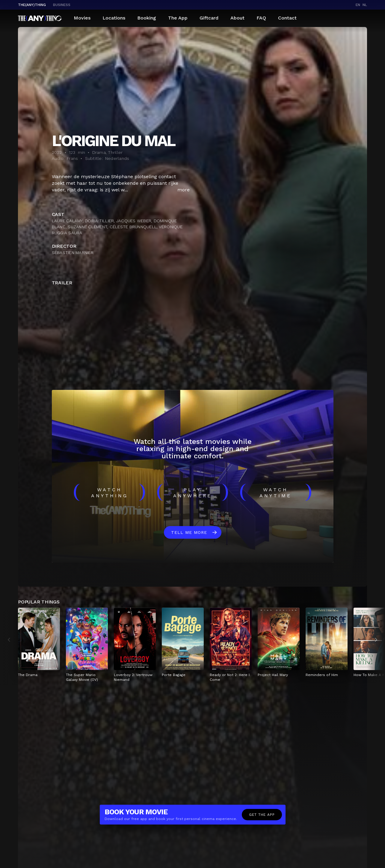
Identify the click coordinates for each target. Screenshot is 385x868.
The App (178, 18)
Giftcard (209, 18)
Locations (114, 18)
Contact (287, 18)
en (358, 5)
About (237, 18)
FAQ (261, 18)
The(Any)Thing (32, 5)
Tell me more (189, 532)
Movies (82, 18)
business (62, 5)
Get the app (262, 815)
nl (365, 5)
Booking (147, 18)
